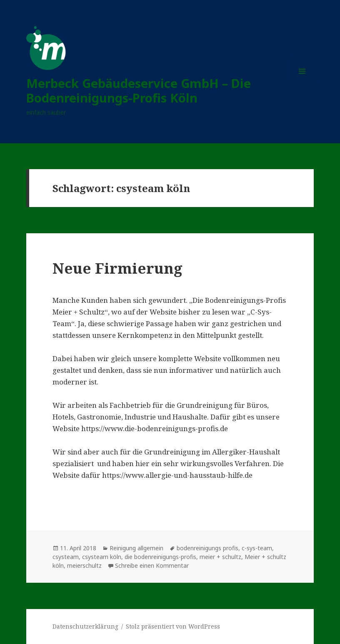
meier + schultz (220, 557)
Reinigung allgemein (136, 548)
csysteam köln (102, 557)
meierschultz (84, 565)
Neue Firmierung (117, 268)
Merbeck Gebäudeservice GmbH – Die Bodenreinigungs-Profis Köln (139, 90)
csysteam (66, 557)
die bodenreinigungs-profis (160, 557)
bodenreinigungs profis (207, 548)
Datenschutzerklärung (85, 626)
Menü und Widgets (302, 83)
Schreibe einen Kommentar (152, 565)
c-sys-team (257, 548)
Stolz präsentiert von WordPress (173, 626)
